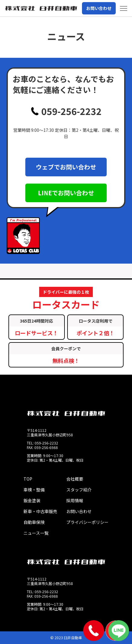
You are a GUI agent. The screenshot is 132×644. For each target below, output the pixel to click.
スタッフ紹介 (79, 490)
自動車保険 (34, 522)
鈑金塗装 (32, 500)
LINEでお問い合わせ (66, 193)
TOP (28, 479)
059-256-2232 (66, 111)
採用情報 (75, 500)
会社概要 (75, 479)
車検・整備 (34, 490)
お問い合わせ (99, 8)
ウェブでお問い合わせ (66, 167)
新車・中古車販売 (40, 511)
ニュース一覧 (36, 533)
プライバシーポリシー (87, 522)
